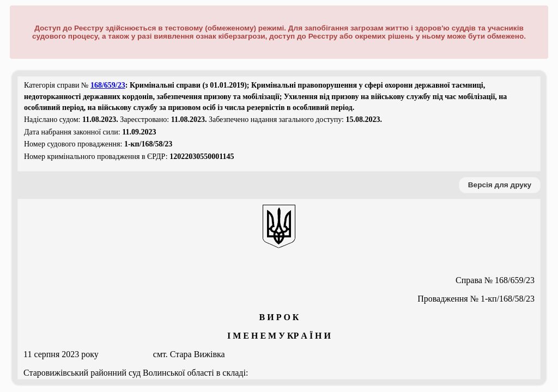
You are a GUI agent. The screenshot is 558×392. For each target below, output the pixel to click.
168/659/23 (108, 85)
